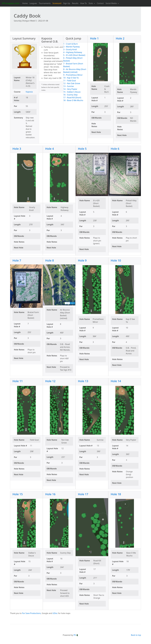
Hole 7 (17, 260)
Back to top (136, 635)
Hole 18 (116, 494)
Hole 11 (18, 381)
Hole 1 (94, 38)
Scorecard (57, 3)
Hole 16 (50, 494)
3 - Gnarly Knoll (70, 49)
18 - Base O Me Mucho (73, 100)
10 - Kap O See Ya (71, 78)
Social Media (111, 3)
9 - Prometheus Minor (73, 75)
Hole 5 (82, 149)
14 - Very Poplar (70, 89)
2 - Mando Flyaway (72, 47)
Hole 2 (120, 38)
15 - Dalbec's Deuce (72, 92)
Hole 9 (82, 260)
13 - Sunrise (69, 86)
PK (76, 635)
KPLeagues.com (11, 3)
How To (83, 3)
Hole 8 (50, 260)
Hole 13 (83, 381)
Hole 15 (18, 494)
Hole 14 (116, 381)
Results (75, 3)
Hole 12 (50, 381)
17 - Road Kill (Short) (72, 98)
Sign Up (67, 3)
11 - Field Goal (70, 81)
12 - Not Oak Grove (72, 83)
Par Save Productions (31, 613)
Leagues (33, 3)
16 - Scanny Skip (70, 95)
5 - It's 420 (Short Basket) (74, 55)
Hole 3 (17, 149)
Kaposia (29, 92)
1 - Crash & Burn (71, 44)
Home (25, 3)
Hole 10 (116, 260)
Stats (91, 3)
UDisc (55, 613)
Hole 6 (115, 149)
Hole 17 (83, 494)
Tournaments (45, 3)
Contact (100, 3)
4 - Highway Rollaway (73, 52)
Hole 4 (50, 149)
